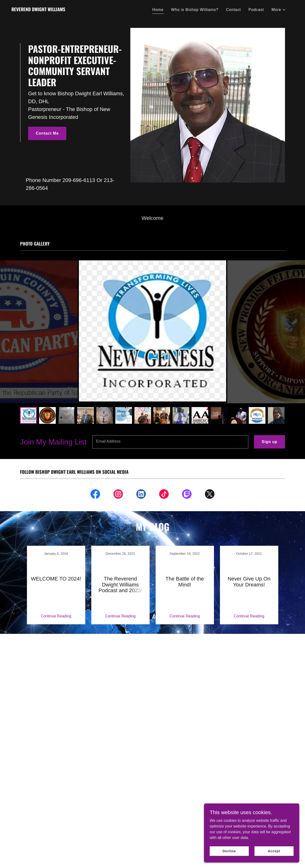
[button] (279, 10)
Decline (229, 851)
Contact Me (47, 133)
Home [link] (158, 10)
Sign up (269, 442)
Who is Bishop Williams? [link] (195, 10)
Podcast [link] (256, 10)
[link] (38, 10)
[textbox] (170, 442)
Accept (274, 851)
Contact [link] (233, 10)
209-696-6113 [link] (79, 180)
